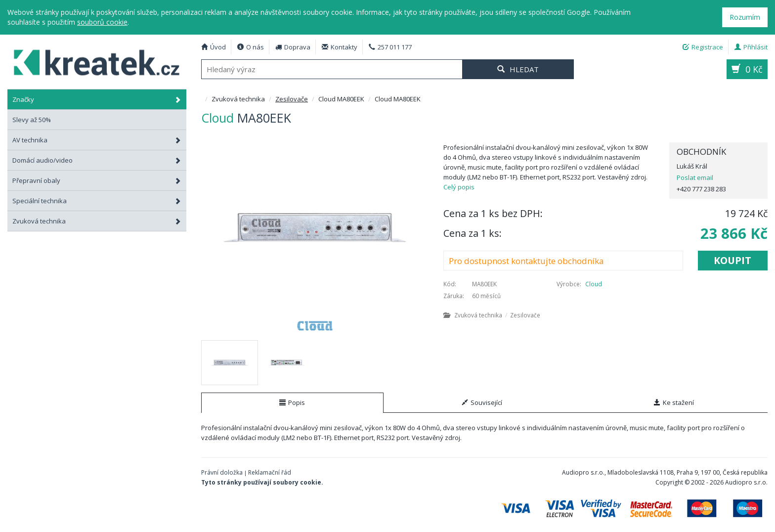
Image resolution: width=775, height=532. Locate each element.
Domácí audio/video (97, 160)
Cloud (594, 284)
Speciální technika (97, 201)
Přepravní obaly (97, 180)
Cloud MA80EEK (91, 61)
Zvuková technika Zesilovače (492, 315)
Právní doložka (222, 472)
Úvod (214, 47)
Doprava (293, 47)
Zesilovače (292, 99)
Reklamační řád (270, 472)
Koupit (732, 260)
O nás (251, 47)
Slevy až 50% (32, 120)
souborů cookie (102, 22)
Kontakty (340, 47)
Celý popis (459, 187)
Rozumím (745, 17)
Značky (97, 99)
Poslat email (695, 177)
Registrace (703, 47)
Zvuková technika (97, 221)
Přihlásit (751, 47)
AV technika (97, 140)
